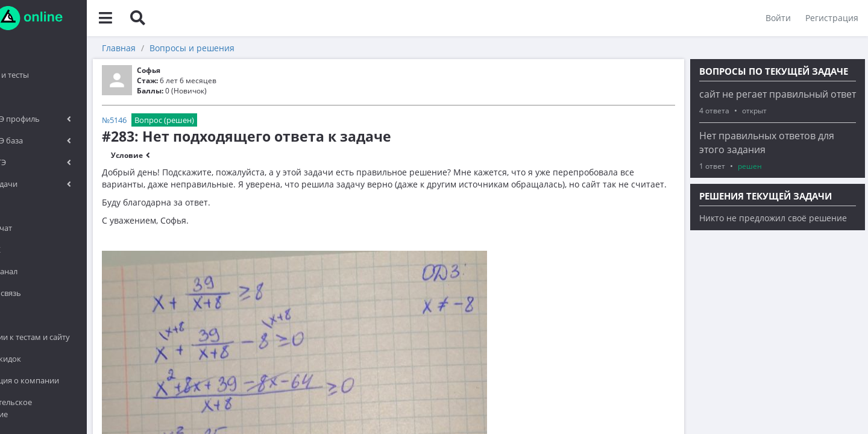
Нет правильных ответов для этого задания (767, 143)
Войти (776, 18)
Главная (189, 48)
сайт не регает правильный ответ (778, 94)
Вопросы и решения (262, 48)
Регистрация (829, 18)
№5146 (184, 120)
